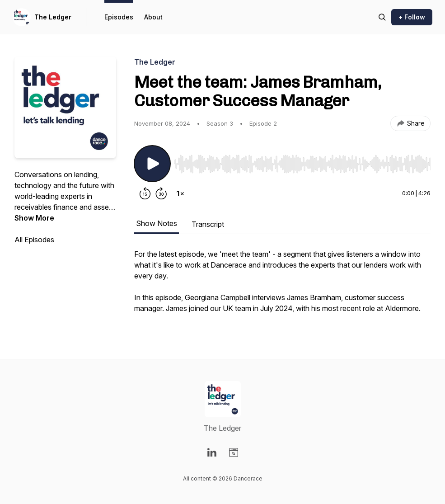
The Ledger (53, 17)
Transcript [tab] (208, 224)
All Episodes (34, 240)
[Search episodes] (382, 17)
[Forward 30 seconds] (161, 193)
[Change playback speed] (180, 193)
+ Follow (412, 17)
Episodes (119, 17)
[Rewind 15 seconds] (145, 193)
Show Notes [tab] (157, 223)
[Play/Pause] (152, 164)
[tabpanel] (282, 286)
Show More (34, 218)
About (153, 17)
